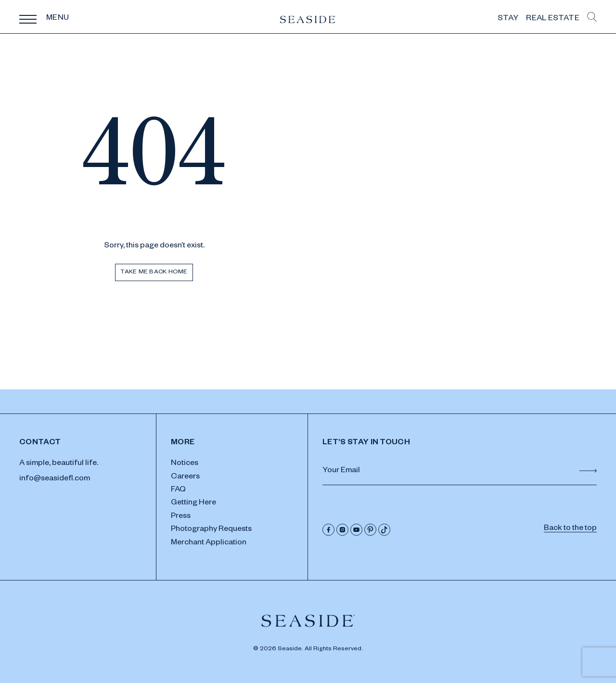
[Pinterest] (370, 530)
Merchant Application (209, 543)
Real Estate (553, 19)
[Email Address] (460, 472)
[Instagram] (342, 530)
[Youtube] (356, 530)
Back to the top (570, 529)
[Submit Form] (588, 471)
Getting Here (193, 503)
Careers (185, 477)
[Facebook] (328, 530)
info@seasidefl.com (55, 479)
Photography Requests (211, 530)
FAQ (178, 490)
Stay (508, 19)
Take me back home (154, 272)
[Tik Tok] (384, 530)
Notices (185, 464)
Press (181, 517)
